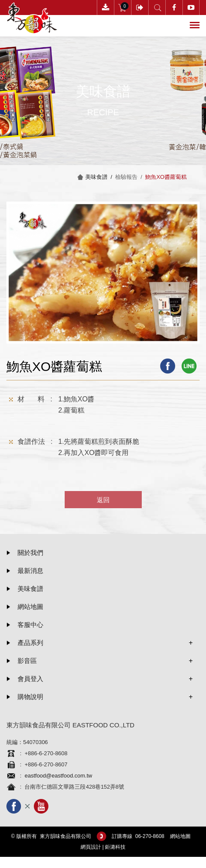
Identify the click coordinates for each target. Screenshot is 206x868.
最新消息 (30, 571)
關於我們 (30, 553)
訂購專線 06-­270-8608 (138, 836)
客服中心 (30, 625)
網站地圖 (30, 607)
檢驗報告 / (130, 177)
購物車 (123, 8)
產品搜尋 (157, 8)
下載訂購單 (106, 8)
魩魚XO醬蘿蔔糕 (166, 177)
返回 (103, 500)
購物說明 (30, 697)
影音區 (27, 661)
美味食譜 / (100, 177)
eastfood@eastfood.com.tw (58, 776)
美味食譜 (30, 589)
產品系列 (30, 643)
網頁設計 (91, 847)
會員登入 (140, 8)
